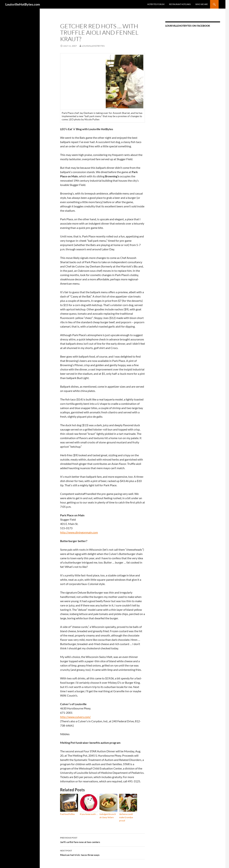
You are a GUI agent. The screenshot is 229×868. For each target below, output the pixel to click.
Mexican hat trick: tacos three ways (103, 852)
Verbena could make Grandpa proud (126, 817)
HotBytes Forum (156, 4)
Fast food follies (67, 814)
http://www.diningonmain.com (79, 532)
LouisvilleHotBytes (93, 46)
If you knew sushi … (89, 814)
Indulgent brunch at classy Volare (108, 816)
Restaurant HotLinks (180, 4)
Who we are (202, 4)
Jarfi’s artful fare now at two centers (103, 840)
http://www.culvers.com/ (75, 717)
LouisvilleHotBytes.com (23, 4)
